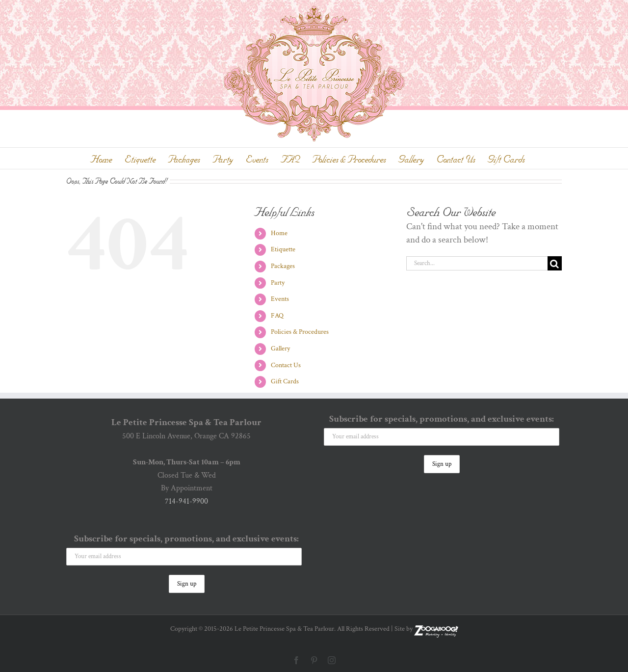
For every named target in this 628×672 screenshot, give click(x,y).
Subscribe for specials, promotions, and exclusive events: (186, 539)
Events (280, 299)
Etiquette (283, 249)
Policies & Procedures (300, 332)
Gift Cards (285, 381)
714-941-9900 (186, 501)
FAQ (277, 316)
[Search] (555, 263)
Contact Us (286, 365)
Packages (283, 266)
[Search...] (477, 263)
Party (278, 283)
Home (279, 233)
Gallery (280, 349)
